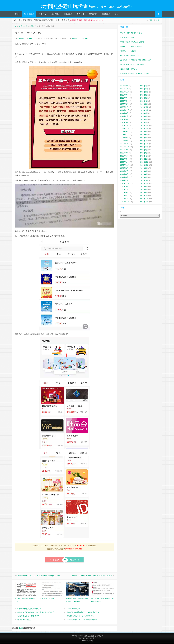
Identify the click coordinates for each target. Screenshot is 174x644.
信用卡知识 (29, 14)
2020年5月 (124, 193)
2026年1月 (124, 89)
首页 (17, 14)
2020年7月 (124, 190)
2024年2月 (144, 123)
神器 (117, 14)
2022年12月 (144, 144)
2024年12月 (144, 107)
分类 (120, 212)
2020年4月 (144, 193)
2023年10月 (144, 129)
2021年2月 (144, 178)
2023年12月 (144, 126)
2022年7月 (124, 153)
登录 (151, 21)
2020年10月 (144, 184)
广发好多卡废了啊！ (74, 609)
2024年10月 (144, 111)
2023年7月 (124, 135)
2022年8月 (144, 150)
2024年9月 (124, 114)
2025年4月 (144, 101)
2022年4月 (144, 156)
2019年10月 (144, 202)
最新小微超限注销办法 (129, 69)
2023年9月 (124, 132)
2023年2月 (144, 141)
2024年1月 (124, 126)
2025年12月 (144, 89)
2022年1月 (124, 162)
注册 (158, 21)
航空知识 (42, 14)
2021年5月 (124, 175)
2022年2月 (144, 159)
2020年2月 (144, 196)
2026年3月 (144, 86)
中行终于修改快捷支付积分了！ (29, 609)
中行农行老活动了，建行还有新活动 (80, 616)
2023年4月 (144, 138)
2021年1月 (124, 181)
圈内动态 (80, 14)
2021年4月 (144, 175)
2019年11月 (125, 202)
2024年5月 (124, 120)
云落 (91, 641)
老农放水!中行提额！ (25, 620)
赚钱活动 (93, 14)
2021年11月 (125, 165)
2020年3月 (124, 196)
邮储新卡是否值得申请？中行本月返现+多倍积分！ (37, 613)
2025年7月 (124, 98)
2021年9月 (124, 168)
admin (31, 39)
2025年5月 (124, 101)
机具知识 (68, 14)
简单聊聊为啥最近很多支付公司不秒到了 (136, 74)
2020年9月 (124, 187)
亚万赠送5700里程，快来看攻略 (132, 65)
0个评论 (85, 39)
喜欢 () (55, 560)
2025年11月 (125, 92)
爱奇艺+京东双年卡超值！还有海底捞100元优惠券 (92, 576)
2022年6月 (144, 153)
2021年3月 (124, 178)
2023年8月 (144, 132)
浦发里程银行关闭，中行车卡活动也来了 (82, 620)
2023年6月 (144, 135)
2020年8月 (144, 187)
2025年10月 (144, 92)
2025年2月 (144, 104)
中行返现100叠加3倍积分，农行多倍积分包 (83, 613)
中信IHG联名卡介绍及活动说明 (132, 42)
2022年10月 (144, 147)
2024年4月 (144, 120)
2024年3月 (124, 123)
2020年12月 (144, 181)
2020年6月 (144, 190)
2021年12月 (144, 162)
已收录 (74, 39)
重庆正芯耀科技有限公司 (94, 636)
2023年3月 (124, 141)
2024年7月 (124, 117)
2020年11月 (125, 184)
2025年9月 (124, 95)
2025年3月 (124, 104)
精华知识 (106, 14)
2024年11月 (125, 111)
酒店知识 (55, 14)
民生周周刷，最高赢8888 (130, 56)
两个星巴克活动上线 (28, 33)
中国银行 (33, 27)
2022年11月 (125, 147)
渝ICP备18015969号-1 (87, 639)
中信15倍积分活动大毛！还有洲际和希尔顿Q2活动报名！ (40, 576)
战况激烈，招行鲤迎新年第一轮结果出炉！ (136, 60)
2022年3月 (124, 159)
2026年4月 (124, 86)
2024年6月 (144, 117)
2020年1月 (124, 199)
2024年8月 (144, 114)
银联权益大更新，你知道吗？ (28, 616)
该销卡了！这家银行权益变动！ (132, 47)
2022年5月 (124, 156)
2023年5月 (124, 138)
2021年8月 (144, 168)
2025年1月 (124, 107)
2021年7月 (124, 172)
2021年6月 (144, 172)
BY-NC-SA (81, 546)
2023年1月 (124, 144)
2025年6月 (144, 98)
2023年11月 (125, 129)
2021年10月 (144, 165)
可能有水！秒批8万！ (128, 51)
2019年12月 (144, 199)
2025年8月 (144, 95)
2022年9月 (124, 150)
